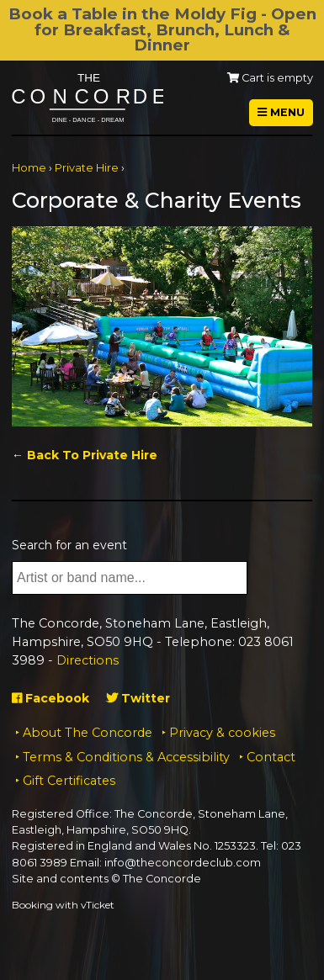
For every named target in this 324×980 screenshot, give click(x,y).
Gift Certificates (69, 781)
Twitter (138, 698)
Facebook (50, 698)
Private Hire (87, 168)
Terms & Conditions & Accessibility (126, 757)
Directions (88, 660)
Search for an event (69, 545)
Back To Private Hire (92, 455)
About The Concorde (88, 733)
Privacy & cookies (222, 733)
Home (29, 168)
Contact (271, 757)
